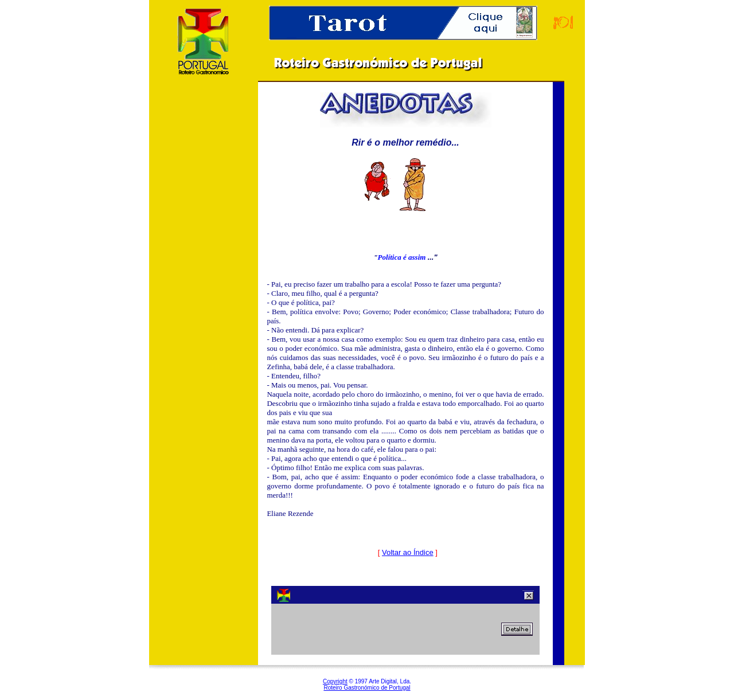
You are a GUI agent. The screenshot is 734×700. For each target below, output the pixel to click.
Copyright (335, 681)
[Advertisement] (204, 275)
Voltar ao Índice (408, 552)
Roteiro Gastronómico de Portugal (367, 688)
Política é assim (403, 257)
